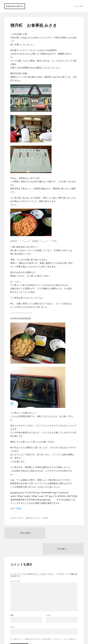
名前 (12, 600)
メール (48, 600)
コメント (15, 566)
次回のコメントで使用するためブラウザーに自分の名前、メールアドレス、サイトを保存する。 (46, 623)
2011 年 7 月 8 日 (17, 518)
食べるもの (35, 518)
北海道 (18, 509)
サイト (13, 611)
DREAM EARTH (15, 6)
